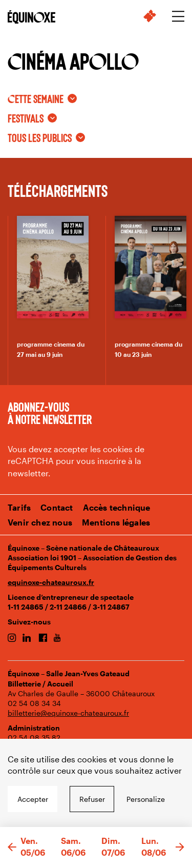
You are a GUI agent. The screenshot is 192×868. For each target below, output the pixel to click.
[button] (12, 847)
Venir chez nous (40, 522)
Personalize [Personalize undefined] (146, 799)
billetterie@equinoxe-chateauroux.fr (68, 713)
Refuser (92, 799)
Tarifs (19, 507)
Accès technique (117, 507)
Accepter (33, 799)
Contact (57, 507)
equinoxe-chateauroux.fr (51, 582)
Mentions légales (116, 522)
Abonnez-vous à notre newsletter (50, 413)
